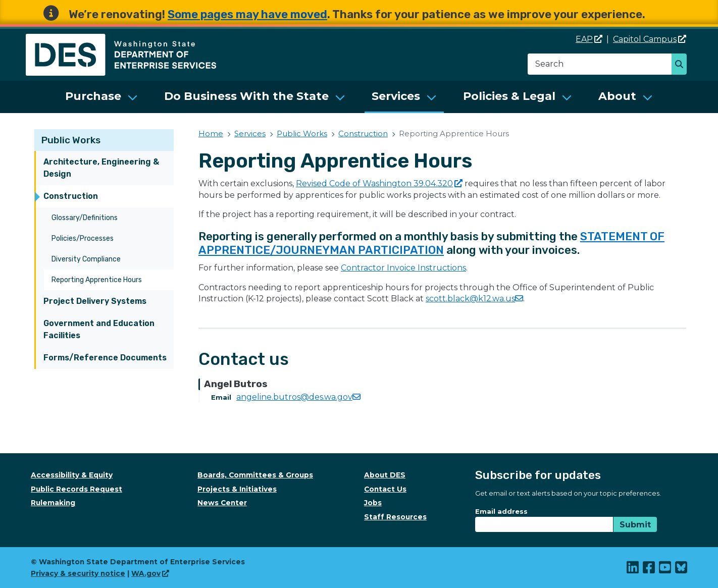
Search (682, 65)
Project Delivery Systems (95, 301)
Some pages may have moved (247, 14)
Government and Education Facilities (99, 329)
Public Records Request (76, 489)
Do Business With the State (246, 96)
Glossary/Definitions (85, 218)
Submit (635, 525)
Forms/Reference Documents (105, 358)
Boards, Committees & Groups (255, 475)
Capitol (650, 39)
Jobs (373, 503)
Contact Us (385, 489)
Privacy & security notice (78, 573)
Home (211, 133)
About (617, 96)
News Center (222, 503)
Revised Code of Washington (379, 183)
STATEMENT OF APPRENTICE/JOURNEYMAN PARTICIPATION (431, 243)
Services (396, 96)
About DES (385, 475)
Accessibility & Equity (72, 475)
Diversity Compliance (86, 259)
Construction (71, 196)
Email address (501, 511)
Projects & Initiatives (237, 489)
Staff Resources (395, 517)
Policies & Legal (509, 96)
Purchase (93, 96)
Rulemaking (53, 503)
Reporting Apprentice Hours (97, 280)
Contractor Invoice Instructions (403, 268)
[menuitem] (101, 97)
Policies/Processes (83, 238)
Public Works (71, 140)
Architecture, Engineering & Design (101, 168)
